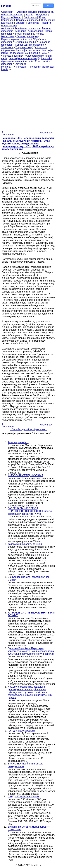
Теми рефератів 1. (18, 442)
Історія (29, 15)
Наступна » (46, 133)
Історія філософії (24, 34)
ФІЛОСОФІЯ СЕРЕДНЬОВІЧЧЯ (25, 475)
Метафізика (8, 37)
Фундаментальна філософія (17, 61)
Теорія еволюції (24, 48)
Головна (6, 67)
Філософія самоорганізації (24, 58)
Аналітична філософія (27, 28)
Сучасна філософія (25, 42)
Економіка (33, 23)
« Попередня (8, 133)
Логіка (39, 34)
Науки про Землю (11, 17)
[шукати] (36, 6)
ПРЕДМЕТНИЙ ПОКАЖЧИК (23, 797)
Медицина (41, 15)
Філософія (47, 20)
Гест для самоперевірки (21, 731)
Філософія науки (38, 53)
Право (43, 17)
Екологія (20, 23)
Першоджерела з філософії (17, 39)
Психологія (7, 20)
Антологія (21, 31)
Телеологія (7, 48)
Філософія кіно (18, 53)
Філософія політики (12, 56)
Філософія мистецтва (28, 50)
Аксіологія (7, 28)
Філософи (46, 58)
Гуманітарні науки (26, 12)
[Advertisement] (28, 100)
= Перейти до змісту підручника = (28, 430)
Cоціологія (7, 12)
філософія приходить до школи (25, 544)
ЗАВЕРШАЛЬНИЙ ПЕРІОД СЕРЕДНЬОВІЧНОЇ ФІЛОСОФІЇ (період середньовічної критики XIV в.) (30, 511)
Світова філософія (27, 37)
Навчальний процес (27, 20)
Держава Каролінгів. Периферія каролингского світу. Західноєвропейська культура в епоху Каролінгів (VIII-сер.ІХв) (31, 651)
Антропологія (35, 31)
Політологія (30, 17)
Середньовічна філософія (30, 45)
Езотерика (7, 23)
